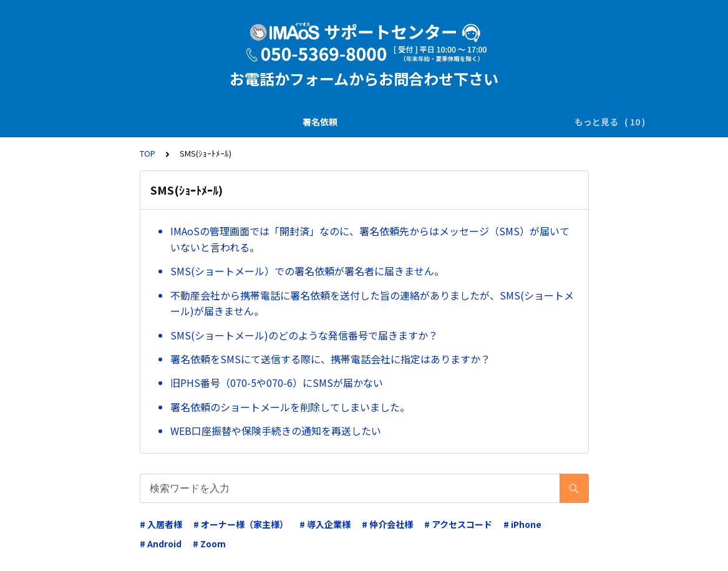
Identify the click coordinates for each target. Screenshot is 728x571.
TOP (148, 153)
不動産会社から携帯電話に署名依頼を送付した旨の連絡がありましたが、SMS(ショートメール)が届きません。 (372, 303)
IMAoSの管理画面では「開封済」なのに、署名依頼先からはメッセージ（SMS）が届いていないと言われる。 (370, 239)
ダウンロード (390, 122)
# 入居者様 (161, 524)
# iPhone (522, 524)
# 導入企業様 (325, 524)
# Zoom (209, 544)
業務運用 (451, 122)
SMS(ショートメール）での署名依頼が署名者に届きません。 (307, 271)
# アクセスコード (458, 524)
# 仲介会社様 (387, 524)
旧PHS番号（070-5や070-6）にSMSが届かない (277, 383)
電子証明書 (508, 122)
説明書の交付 (195, 122)
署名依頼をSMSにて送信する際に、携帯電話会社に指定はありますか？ (330, 359)
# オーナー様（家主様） (241, 524)
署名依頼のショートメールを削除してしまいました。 (290, 407)
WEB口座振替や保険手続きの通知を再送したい (276, 431)
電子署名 (329, 122)
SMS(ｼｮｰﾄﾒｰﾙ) (266, 122)
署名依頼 (133, 122)
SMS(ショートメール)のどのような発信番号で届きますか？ (304, 335)
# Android (161, 544)
